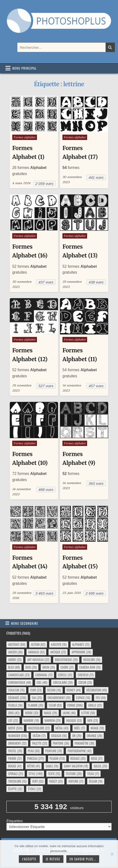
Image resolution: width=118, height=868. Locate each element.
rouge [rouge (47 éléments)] (15, 766)
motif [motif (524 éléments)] (15, 728)
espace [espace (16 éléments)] (83, 698)
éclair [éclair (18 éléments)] (96, 781)
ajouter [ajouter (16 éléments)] (59, 644)
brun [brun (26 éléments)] (48, 667)
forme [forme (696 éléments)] (75, 705)
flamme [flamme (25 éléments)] (35, 705)
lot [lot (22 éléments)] (13, 720)
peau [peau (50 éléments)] (34, 751)
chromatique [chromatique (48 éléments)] (19, 682)
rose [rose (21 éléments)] (97, 758)
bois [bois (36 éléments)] (31, 667)
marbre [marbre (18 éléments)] (31, 720)
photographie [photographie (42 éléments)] (80, 751)
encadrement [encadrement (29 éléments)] (59, 698)
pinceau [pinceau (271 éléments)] (35, 758)
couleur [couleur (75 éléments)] (16, 690)
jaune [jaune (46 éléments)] (69, 713)
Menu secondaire (25, 623)
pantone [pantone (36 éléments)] (61, 743)
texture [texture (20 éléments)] (74, 774)
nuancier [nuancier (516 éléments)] (18, 736)
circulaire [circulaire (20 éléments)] (63, 682)
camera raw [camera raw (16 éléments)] (90, 667)
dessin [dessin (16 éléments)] (54, 690)
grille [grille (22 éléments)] (95, 705)
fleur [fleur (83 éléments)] (55, 705)
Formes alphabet (25, 137)
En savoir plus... (83, 859)
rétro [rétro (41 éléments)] (34, 766)
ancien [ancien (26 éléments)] (15, 652)
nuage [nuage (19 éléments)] (97, 728)
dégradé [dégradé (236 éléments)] (17, 698)
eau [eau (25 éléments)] (37, 698)
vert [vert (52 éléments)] (38, 781)
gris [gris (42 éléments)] (14, 713)
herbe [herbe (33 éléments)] (32, 713)
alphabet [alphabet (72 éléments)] (81, 644)
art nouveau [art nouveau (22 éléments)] (38, 660)
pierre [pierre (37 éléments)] (15, 758)
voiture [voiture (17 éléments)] (76, 781)
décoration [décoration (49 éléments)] (96, 690)
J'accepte (29, 859)
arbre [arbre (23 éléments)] (15, 660)
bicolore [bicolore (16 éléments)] (92, 660)
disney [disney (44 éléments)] (74, 690)
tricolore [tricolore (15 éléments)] (17, 781)
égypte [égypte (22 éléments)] (15, 789)
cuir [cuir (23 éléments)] (36, 690)
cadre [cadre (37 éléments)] (67, 667)
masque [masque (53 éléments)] (74, 720)
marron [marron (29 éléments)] (53, 720)
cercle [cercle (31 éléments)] (65, 675)
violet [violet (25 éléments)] (56, 781)
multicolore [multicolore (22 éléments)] (39, 728)
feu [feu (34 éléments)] (101, 698)
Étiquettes (15, 821)
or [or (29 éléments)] (77, 736)
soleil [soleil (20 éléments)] (100, 766)
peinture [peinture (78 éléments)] (54, 751)
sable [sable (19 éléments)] (52, 766)
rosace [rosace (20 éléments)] (78, 758)
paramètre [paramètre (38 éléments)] (84, 743)
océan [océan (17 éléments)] (39, 736)
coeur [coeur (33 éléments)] (85, 682)
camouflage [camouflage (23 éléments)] (19, 675)
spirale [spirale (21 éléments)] (16, 774)
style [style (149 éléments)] (35, 774)
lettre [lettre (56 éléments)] (88, 713)
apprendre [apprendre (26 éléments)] (81, 652)
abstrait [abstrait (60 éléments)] (17, 644)
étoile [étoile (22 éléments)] (35, 789)
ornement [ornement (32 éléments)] (17, 743)
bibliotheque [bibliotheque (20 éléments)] (66, 660)
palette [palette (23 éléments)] (40, 743)
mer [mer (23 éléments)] (93, 720)
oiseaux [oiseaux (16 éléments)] (59, 736)
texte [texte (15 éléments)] (54, 774)
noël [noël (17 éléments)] (80, 728)
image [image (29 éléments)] (51, 713)
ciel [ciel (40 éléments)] (42, 682)
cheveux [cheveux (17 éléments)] (85, 675)
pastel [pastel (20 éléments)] (15, 751)
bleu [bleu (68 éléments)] (14, 667)
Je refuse (53, 859)
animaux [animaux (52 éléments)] (36, 652)
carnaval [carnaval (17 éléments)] (44, 675)
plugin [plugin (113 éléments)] (57, 758)
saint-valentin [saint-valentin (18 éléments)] (76, 766)
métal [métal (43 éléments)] (62, 728)
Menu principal (24, 68)
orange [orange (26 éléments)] (94, 736)
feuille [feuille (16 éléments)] (15, 705)
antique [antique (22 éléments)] (58, 652)
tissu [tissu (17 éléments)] (93, 774)
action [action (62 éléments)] (38, 644)
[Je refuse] (112, 854)
